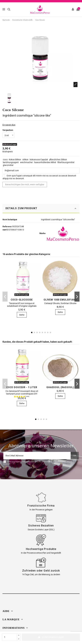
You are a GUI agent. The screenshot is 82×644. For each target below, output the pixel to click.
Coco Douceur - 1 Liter (22, 387)
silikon (25, 160)
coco (5, 160)
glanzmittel (8, 165)
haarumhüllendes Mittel (45, 162)
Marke (43, 233)
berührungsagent (11, 162)
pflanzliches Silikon (58, 160)
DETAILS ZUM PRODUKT (41, 208)
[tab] (41, 209)
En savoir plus (9, 125)
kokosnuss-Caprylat (39, 160)
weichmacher (26, 162)
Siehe (22, 315)
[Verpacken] (9, 135)
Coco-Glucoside (22, 300)
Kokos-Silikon (15, 160)
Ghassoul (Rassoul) (60, 387)
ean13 (5, 230)
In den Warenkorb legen (51, 637)
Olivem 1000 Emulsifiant (60, 300)
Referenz (7, 227)
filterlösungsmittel (66, 162)
